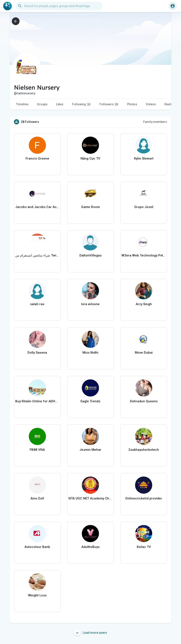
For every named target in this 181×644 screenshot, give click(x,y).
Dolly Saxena (37, 353)
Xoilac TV (144, 547)
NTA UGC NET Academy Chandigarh (91, 498)
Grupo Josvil (144, 207)
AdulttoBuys (90, 547)
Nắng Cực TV (90, 158)
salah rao (37, 304)
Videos (151, 104)
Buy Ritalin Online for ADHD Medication (37, 401)
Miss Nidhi (90, 353)
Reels (168, 104)
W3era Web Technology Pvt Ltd (144, 255)
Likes (60, 104)
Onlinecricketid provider (144, 498)
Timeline (22, 104)
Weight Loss (37, 595)
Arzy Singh (144, 304)
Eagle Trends (90, 401)
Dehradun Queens (144, 401)
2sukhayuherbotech (144, 450)
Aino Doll (37, 498)
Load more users (90, 633)
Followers (109, 104)
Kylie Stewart (144, 158)
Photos (132, 104)
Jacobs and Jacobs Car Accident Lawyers (37, 207)
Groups (42, 104)
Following (81, 104)
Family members (155, 122)
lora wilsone (90, 304)
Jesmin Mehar (90, 450)
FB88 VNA (37, 450)
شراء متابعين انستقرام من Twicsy (37, 255)
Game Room (90, 207)
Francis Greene (37, 158)
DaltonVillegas (90, 255)
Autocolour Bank (37, 547)
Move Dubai (144, 353)
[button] (59, 6)
